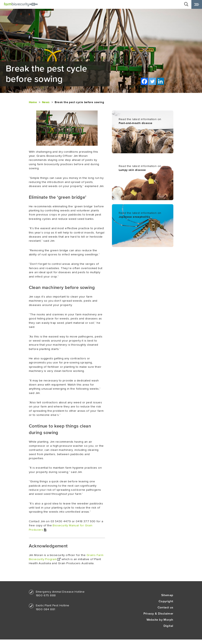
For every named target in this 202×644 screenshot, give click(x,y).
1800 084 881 (46, 609)
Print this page (184, 81)
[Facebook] (144, 81)
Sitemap (167, 595)
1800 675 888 (46, 595)
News (46, 102)
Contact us (165, 607)
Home (33, 102)
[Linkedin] (160, 81)
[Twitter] (152, 81)
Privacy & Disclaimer (158, 613)
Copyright (166, 601)
